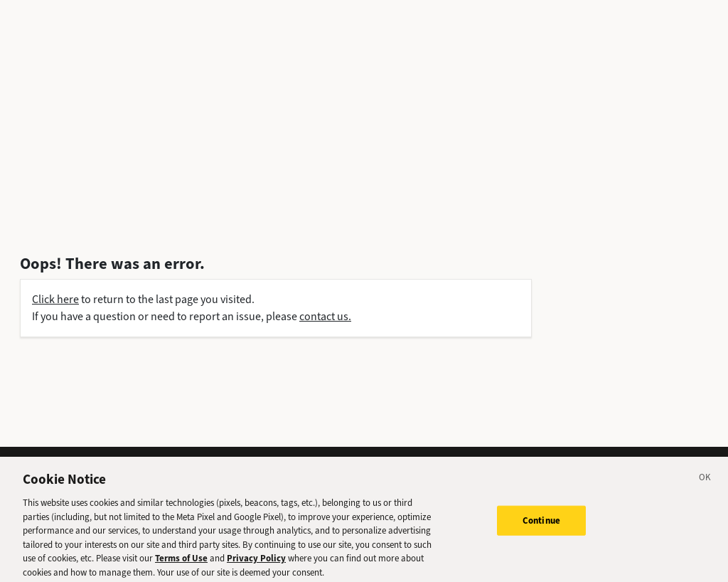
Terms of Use (181, 561)
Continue (541, 523)
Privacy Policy (256, 561)
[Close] (705, 482)
